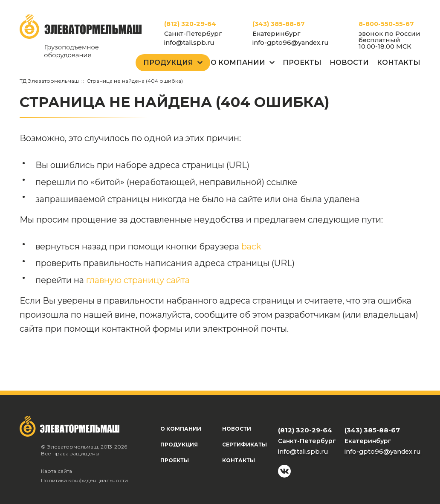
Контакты (399, 62)
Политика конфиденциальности (84, 480)
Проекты (302, 62)
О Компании (238, 62)
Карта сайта (56, 471)
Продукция (168, 62)
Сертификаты (245, 445)
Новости (349, 62)
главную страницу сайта (138, 280)
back (251, 246)
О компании (181, 429)
